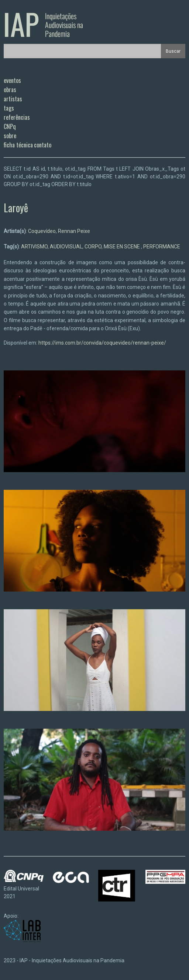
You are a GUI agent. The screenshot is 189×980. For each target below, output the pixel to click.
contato (43, 145)
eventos (12, 80)
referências (17, 117)
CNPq (10, 126)
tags (9, 108)
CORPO (93, 247)
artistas (13, 99)
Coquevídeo (42, 231)
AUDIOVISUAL (66, 247)
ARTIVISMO (34, 247)
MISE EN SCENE (122, 247)
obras (10, 90)
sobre (10, 136)
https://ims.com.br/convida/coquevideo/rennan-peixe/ (102, 343)
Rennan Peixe (74, 231)
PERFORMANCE (162, 247)
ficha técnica (18, 145)
